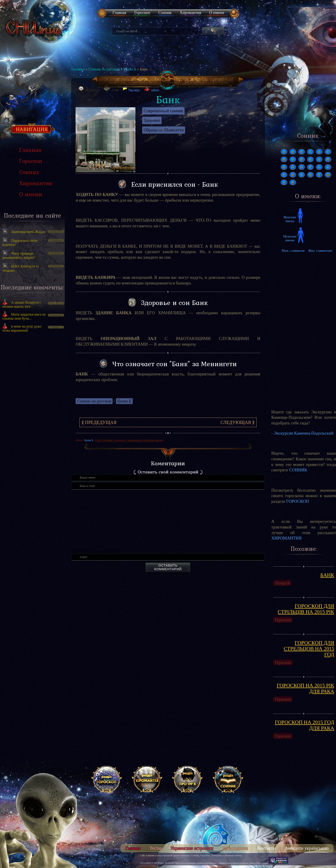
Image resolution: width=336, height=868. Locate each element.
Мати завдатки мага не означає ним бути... (24, 316)
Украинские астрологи (192, 848)
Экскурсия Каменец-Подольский (304, 433)
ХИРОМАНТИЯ (286, 538)
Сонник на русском (104, 69)
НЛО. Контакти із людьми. (20, 268)
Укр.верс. (132, 89)
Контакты (266, 848)
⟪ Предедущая (99, 422)
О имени (217, 13)
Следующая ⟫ (238, 422)
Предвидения (235, 848)
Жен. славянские (320, 251)
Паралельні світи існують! (20, 243)
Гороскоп (142, 13)
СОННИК (298, 470)
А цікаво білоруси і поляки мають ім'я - (21, 304)
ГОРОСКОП (298, 501)
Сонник (165, 13)
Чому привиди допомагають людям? (19, 255)
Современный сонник (163, 111)
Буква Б (130, 69)
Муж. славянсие (293, 251)
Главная (119, 13)
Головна (78, 69)
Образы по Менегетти (163, 130)
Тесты (155, 848)
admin (155, 90)
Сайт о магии (147, 855)
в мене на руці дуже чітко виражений (22, 328)
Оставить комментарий (168, 567)
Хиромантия (190, 13)
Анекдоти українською (307, 848)
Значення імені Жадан (28, 232)
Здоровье (152, 120)
